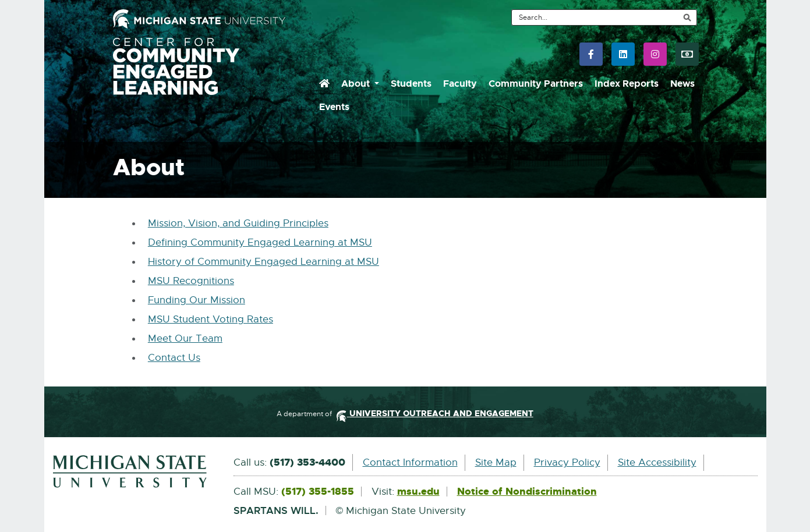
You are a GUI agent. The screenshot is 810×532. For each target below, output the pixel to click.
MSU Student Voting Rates (211, 319)
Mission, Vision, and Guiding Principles (238, 223)
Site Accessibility (657, 462)
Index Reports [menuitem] (627, 84)
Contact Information (410, 462)
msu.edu (418, 492)
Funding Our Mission (197, 300)
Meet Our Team (185, 338)
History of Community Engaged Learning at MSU (263, 262)
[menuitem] (324, 84)
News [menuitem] (682, 84)
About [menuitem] (357, 84)
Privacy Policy (567, 462)
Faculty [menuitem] (460, 84)
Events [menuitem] (334, 107)
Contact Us (174, 358)
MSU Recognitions (191, 281)
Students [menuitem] (411, 84)
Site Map (496, 462)
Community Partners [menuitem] (536, 84)
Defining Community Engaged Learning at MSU (260, 242)
